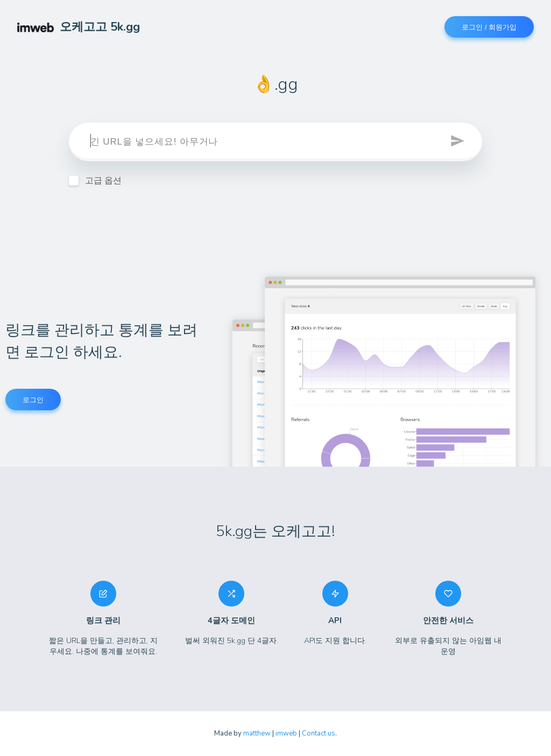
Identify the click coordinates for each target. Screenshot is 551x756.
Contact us (319, 733)
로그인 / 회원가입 (489, 27)
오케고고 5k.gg (79, 27)
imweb (286, 733)
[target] (275, 142)
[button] (458, 142)
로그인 (33, 400)
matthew (257, 733)
